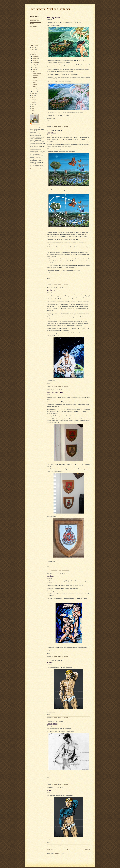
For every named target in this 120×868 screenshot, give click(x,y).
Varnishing (35, 77)
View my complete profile (36, 169)
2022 (33, 55)
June (34, 68)
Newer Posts (50, 849)
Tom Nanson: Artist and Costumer (50, 9)
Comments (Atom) (59, 853)
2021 (33, 94)
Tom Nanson (36, 124)
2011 (33, 108)
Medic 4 (34, 82)
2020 (33, 95)
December (35, 57)
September (35, 62)
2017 (33, 101)
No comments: (65, 127)
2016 (33, 103)
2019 (33, 97)
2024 (33, 51)
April (34, 71)
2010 (33, 110)
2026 (33, 47)
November (35, 58)
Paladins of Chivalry (35, 19)
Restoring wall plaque (38, 79)
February (35, 90)
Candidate (35, 81)
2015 (33, 105)
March (35, 88)
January (35, 92)
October (35, 60)
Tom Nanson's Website (35, 20)
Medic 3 (34, 86)
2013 (33, 106)
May (34, 69)
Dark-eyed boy (36, 84)
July (34, 66)
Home (69, 849)
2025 (33, 49)
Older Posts (87, 849)
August (35, 64)
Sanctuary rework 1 (37, 73)
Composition (36, 75)
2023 (33, 53)
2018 (33, 99)
